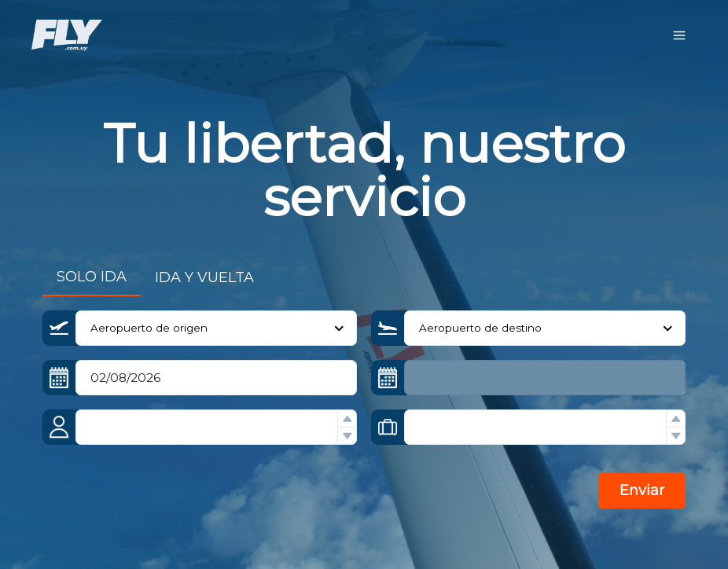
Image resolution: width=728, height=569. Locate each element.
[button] (347, 419)
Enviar (642, 490)
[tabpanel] (364, 420)
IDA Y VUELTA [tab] (204, 277)
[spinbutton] (216, 427)
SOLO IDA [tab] (92, 277)
